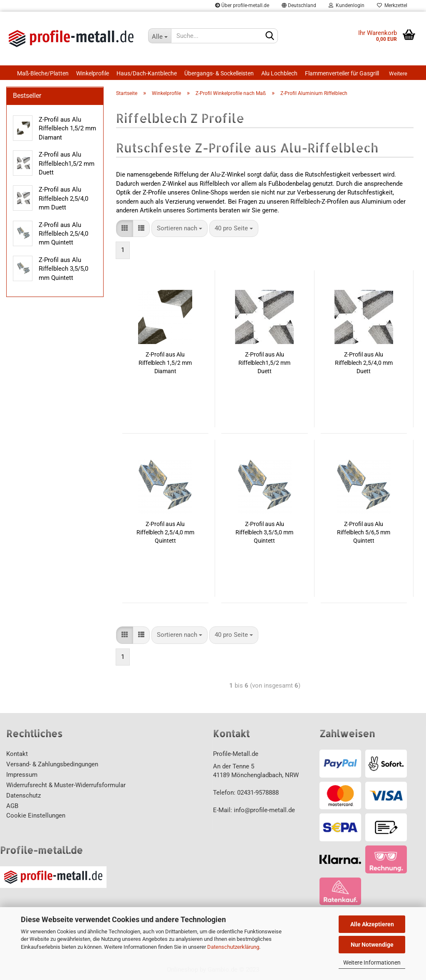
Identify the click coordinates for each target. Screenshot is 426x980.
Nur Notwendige (372, 945)
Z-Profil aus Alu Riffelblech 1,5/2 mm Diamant (165, 363)
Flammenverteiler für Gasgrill (342, 73)
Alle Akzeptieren (372, 924)
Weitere (398, 74)
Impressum (22, 775)
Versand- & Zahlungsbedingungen (52, 764)
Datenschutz (24, 795)
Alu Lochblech (279, 73)
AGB (12, 806)
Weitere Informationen (372, 963)
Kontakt (17, 754)
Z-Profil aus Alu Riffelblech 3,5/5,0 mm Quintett (264, 532)
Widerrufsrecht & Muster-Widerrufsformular (66, 785)
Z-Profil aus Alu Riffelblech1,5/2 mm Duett (264, 363)
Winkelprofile (93, 73)
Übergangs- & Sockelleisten (219, 73)
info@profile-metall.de (264, 810)
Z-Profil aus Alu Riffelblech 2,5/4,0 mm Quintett (165, 532)
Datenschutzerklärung (233, 947)
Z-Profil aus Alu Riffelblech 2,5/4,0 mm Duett (364, 363)
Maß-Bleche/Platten (43, 73)
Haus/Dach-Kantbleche (147, 73)
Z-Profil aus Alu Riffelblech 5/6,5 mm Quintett (364, 532)
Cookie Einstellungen (36, 815)
